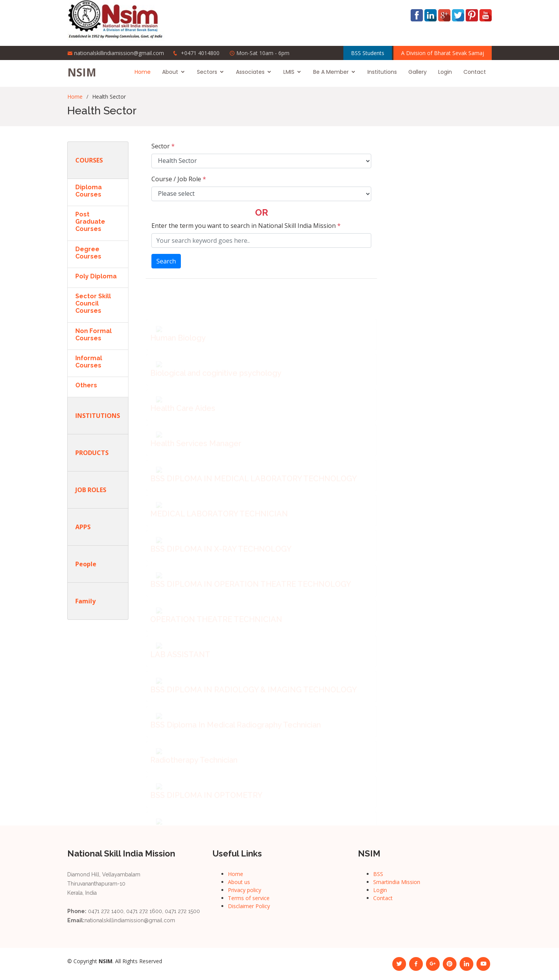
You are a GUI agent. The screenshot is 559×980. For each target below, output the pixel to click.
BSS (378, 874)
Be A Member (331, 72)
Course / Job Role (179, 179)
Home (143, 72)
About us (239, 882)
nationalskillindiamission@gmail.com (119, 53)
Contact (475, 72)
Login (445, 72)
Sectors (207, 72)
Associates (250, 72)
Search (166, 261)
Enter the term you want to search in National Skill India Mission (246, 226)
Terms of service (249, 898)
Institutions (382, 72)
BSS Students (368, 53)
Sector (163, 146)
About (170, 72)
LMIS (289, 72)
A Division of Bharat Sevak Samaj (443, 53)
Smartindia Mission (397, 882)
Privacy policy (245, 890)
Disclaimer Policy (249, 906)
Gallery (418, 72)
